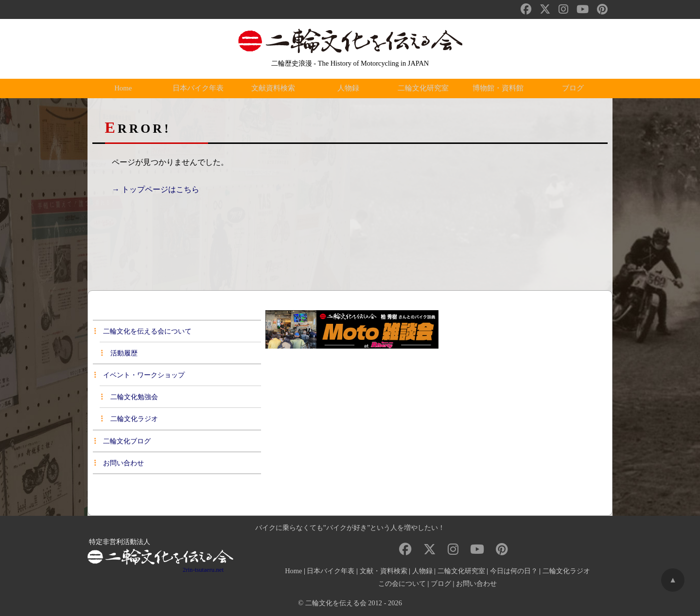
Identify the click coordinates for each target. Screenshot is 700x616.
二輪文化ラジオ (129, 419)
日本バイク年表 (200, 88)
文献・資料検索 (384, 571)
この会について (402, 583)
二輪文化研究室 (425, 88)
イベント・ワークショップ (140, 375)
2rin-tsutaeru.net (203, 570)
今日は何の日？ (514, 571)
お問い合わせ (119, 463)
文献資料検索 (275, 88)
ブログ (575, 88)
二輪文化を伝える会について (143, 331)
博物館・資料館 (500, 88)
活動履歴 (119, 353)
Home (125, 88)
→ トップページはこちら (156, 189)
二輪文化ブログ (122, 441)
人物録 (350, 88)
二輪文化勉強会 (129, 397)
